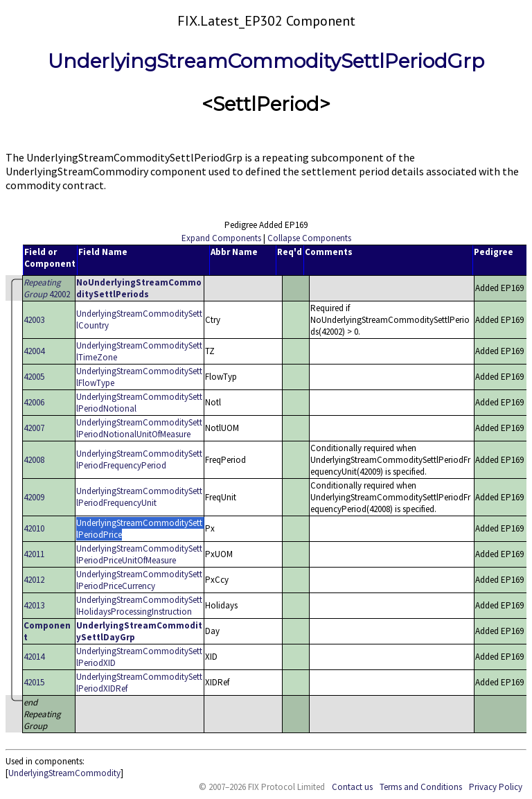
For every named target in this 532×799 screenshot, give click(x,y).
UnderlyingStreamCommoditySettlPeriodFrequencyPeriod (139, 459)
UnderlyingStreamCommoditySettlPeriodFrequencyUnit (139, 497)
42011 (34, 554)
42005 (34, 377)
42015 (34, 682)
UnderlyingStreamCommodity (64, 773)
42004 (34, 351)
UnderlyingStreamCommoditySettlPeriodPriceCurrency (139, 580)
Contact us (352, 787)
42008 (34, 460)
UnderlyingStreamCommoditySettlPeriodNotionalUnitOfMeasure (139, 428)
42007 (34, 428)
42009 (34, 497)
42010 (34, 528)
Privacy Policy (496, 787)
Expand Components (221, 238)
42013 (34, 605)
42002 (47, 288)
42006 (34, 402)
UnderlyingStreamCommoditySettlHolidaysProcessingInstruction (139, 606)
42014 (34, 657)
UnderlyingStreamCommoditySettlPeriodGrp (266, 61)
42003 (34, 320)
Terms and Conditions (421, 787)
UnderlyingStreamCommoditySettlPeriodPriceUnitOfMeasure (139, 554)
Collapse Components (309, 238)
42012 (34, 580)
